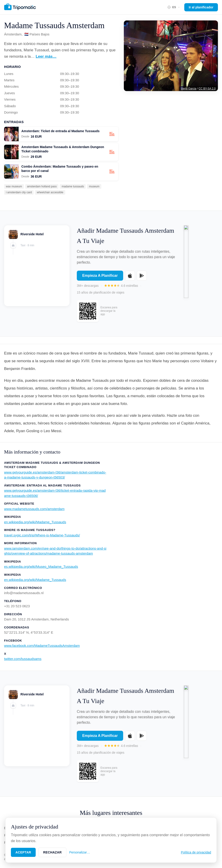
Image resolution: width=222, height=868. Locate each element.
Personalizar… (80, 852)
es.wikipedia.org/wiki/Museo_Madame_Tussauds (41, 567)
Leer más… (46, 56)
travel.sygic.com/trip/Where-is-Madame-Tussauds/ (42, 535)
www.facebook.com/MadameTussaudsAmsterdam (42, 646)
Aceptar (23, 852)
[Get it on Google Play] (142, 279)
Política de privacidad (196, 852)
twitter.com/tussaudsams (23, 659)
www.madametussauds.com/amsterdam (34, 509)
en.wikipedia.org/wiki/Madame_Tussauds (35, 522)
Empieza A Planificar (100, 279)
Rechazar (52, 852)
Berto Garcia (189, 89)
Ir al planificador (201, 7)
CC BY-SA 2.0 (207, 89)
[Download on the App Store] (130, 279)
